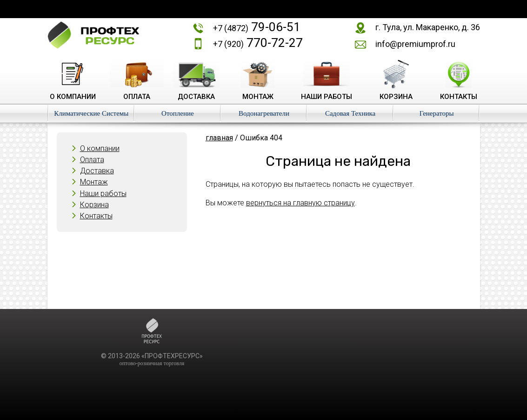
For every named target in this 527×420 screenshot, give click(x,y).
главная (219, 138)
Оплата (92, 160)
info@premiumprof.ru (415, 44)
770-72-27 (258, 43)
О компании (100, 148)
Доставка (97, 171)
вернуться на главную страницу (300, 203)
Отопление (178, 113)
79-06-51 (257, 27)
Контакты (96, 216)
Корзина (94, 205)
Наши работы (103, 194)
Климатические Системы (91, 113)
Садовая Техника (350, 113)
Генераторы (437, 113)
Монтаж (94, 182)
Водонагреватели (264, 113)
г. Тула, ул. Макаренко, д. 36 (428, 27)
